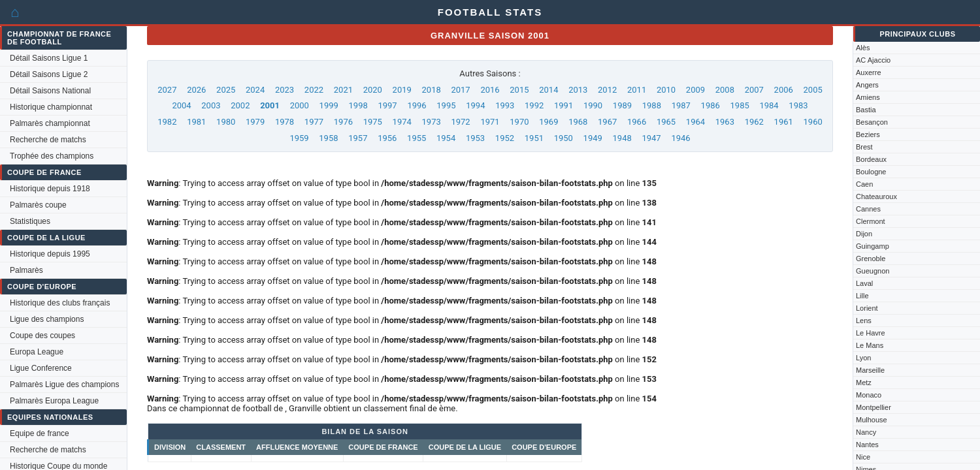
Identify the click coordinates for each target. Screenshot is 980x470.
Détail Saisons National (50, 91)
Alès (863, 48)
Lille (862, 296)
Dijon (864, 234)
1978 (285, 122)
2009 (695, 90)
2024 (255, 90)
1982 (167, 122)
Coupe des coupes (42, 336)
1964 (695, 122)
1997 (387, 105)
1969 (548, 122)
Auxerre (869, 72)
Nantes (867, 445)
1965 (666, 122)
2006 (784, 90)
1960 (813, 122)
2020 (373, 90)
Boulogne (871, 172)
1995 (446, 105)
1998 (358, 105)
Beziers (868, 134)
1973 (432, 122)
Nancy (866, 432)
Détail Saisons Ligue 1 (49, 58)
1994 (475, 105)
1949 (593, 138)
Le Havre (871, 333)
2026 (196, 90)
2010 (666, 90)
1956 (387, 138)
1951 (534, 138)
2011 (637, 90)
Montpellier (874, 407)
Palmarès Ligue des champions (64, 384)
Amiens (868, 97)
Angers (867, 85)
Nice (863, 457)
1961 (784, 122)
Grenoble (871, 258)
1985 (740, 105)
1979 (255, 122)
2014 (548, 90)
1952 (505, 138)
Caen (864, 184)
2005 (813, 90)
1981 (196, 122)
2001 (270, 105)
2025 (226, 90)
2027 (167, 90)
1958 (328, 138)
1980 (226, 122)
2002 (240, 105)
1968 (578, 122)
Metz (864, 383)
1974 (402, 122)
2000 (300, 105)
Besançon (872, 122)
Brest (864, 147)
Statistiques (30, 221)
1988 (652, 105)
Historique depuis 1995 (50, 254)
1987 (681, 105)
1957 (358, 138)
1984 (769, 105)
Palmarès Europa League (54, 401)
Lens (864, 321)
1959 (299, 138)
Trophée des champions (52, 156)
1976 (343, 122)
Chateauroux (876, 196)
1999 (329, 105)
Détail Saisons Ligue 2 (49, 74)
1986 (710, 105)
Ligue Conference (41, 368)
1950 (563, 138)
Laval (864, 283)
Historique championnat (51, 107)
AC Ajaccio (873, 60)
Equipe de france (40, 433)
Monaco (869, 395)
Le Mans (870, 345)
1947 (651, 138)
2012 (607, 90)
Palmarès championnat (50, 123)
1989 (622, 105)
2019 (402, 90)
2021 (343, 90)
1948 (622, 138)
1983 (798, 105)
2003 (211, 105)
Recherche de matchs (48, 140)
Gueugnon (873, 271)
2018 (432, 90)
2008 (725, 90)
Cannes (868, 209)
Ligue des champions (47, 319)
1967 (607, 122)
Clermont (871, 221)
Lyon (863, 358)
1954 (446, 138)
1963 (725, 122)
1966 (637, 122)
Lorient (867, 308)
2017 (460, 90)
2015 (519, 90)
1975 (373, 122)
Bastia (866, 110)
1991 (563, 105)
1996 (416, 105)
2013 (578, 90)
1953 (475, 138)
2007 (754, 90)
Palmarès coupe (38, 205)
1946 (680, 138)
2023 (285, 90)
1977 (314, 122)
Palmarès (26, 270)
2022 (314, 90)
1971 (490, 122)
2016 (490, 90)
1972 (460, 122)
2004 (181, 105)
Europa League (37, 352)
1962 (754, 122)
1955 (416, 138)
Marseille (870, 370)
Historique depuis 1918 (50, 189)
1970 (519, 122)
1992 (534, 105)
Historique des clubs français (60, 303)
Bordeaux (871, 159)
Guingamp (873, 246)
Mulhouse (872, 420)
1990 (593, 105)
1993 (505, 105)
